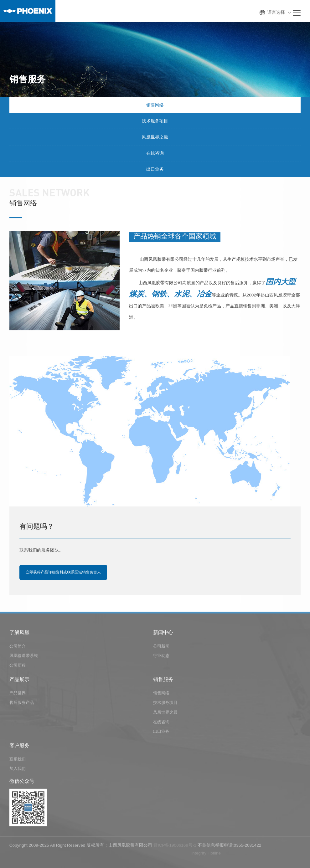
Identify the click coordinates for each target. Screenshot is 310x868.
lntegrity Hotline (206, 856)
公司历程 (18, 668)
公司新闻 (161, 649)
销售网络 (155, 105)
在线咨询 (155, 153)
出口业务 (155, 169)
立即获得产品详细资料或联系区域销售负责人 (63, 573)
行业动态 (161, 659)
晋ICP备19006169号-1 (175, 848)
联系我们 (18, 762)
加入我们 (18, 772)
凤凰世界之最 (155, 137)
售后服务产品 (22, 705)
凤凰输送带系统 (24, 659)
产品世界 (18, 696)
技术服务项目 (155, 121)
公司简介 (18, 649)
